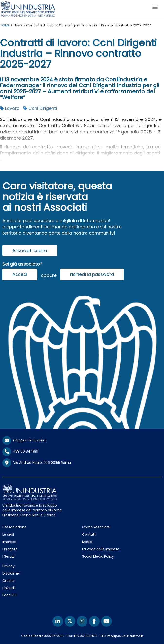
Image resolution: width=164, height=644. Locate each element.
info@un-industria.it (25, 440)
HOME (5, 25)
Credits (9, 581)
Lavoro (10, 108)
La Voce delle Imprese (101, 549)
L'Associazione (14, 527)
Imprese (9, 542)
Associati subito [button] (30, 250)
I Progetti (10, 549)
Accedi (20, 274)
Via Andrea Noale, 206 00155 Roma (37, 463)
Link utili (9, 588)
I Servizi (9, 556)
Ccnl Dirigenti (40, 108)
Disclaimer (11, 573)
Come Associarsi (96, 527)
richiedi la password (92, 274)
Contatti (89, 534)
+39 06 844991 (20, 451)
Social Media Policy (98, 556)
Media (87, 542)
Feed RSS (10, 595)
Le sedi (8, 534)
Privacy (9, 566)
